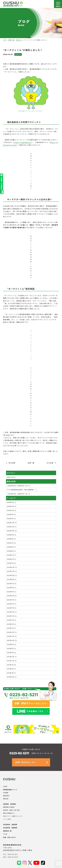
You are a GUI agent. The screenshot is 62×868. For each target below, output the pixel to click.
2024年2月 (11, 604)
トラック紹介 (7, 819)
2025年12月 (12, 523)
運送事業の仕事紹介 (9, 807)
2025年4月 (11, 555)
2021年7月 (11, 665)
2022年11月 (12, 636)
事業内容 (6, 799)
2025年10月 (12, 531)
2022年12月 (12, 632)
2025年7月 (11, 543)
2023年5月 (11, 624)
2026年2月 (11, 514)
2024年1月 (11, 608)
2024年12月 (12, 567)
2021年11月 (12, 661)
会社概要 (6, 793)
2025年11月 (12, 527)
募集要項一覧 (7, 831)
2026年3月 (11, 510)
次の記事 (50, 463)
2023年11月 (12, 616)
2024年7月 (12, 584)
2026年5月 (11, 502)
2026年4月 (12, 506)
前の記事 (12, 463)
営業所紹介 (6, 796)
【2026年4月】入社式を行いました (18, 494)
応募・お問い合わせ (9, 837)
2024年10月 (12, 575)
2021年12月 (12, 657)
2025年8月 (11, 539)
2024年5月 (11, 592)
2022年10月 (12, 640)
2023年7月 (11, 620)
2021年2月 (11, 669)
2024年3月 (12, 600)
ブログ (5, 834)
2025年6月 (11, 547)
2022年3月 (11, 653)
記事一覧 (31, 463)
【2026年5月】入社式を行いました (18, 486)
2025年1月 (11, 563)
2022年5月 (11, 648)
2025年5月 (11, 551)
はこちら (25, 762)
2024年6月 (11, 588)
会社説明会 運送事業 (10, 824)
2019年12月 (12, 677)
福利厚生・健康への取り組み (12, 810)
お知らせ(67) (11, 477)
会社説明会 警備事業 (10, 828)
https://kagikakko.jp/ (23, 142)
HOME (5, 786)
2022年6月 (11, 644)
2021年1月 (11, 673)
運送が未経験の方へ (9, 813)
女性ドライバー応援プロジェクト (13, 816)
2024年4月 (12, 596)
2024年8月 (12, 579)
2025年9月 (11, 535)
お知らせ (18, 55)
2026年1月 (11, 519)
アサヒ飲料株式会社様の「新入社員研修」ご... (22, 490)
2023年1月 (11, 628)
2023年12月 (12, 612)
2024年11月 (12, 571)
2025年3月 (11, 559)
